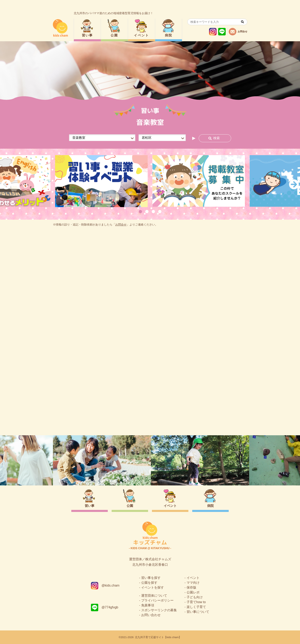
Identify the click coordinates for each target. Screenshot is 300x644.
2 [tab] (147, 212)
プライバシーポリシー (157, 600)
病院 (169, 35)
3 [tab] (153, 212)
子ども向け (195, 597)
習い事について (198, 612)
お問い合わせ (151, 615)
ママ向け (193, 583)
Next (294, 184)
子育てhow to (196, 602)
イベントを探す (153, 587)
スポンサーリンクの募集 (159, 610)
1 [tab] (140, 212)
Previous (6, 184)
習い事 (87, 35)
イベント (141, 35)
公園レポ (193, 592)
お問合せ (121, 225)
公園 (114, 35)
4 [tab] (160, 212)
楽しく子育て (196, 607)
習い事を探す (151, 578)
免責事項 (148, 605)
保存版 (191, 587)
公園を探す (149, 583)
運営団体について (154, 596)
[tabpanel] (101, 181)
